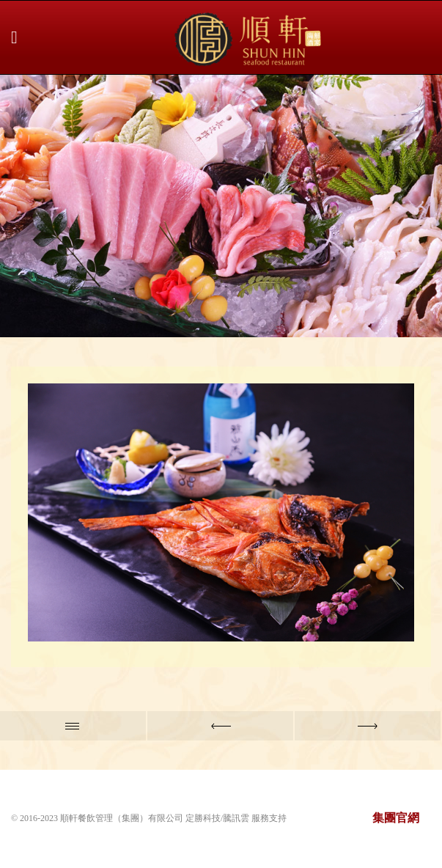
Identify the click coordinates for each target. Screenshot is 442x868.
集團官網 (396, 818)
